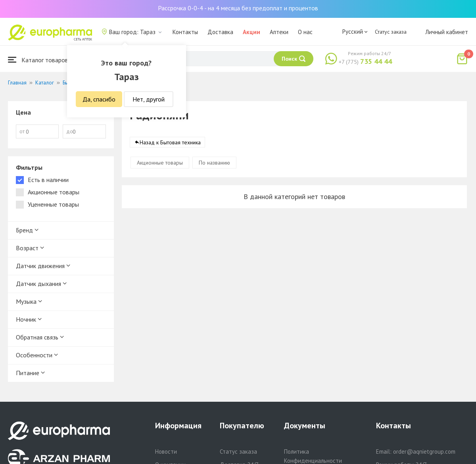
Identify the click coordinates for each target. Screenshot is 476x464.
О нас (305, 32)
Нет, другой (149, 99)
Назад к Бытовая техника (170, 142)
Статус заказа (391, 32)
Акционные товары (160, 163)
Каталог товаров (38, 60)
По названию (214, 163)
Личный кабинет (447, 32)
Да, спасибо (99, 99)
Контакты (185, 32)
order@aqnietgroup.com (424, 452)
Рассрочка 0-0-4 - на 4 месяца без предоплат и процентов (238, 8)
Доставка (220, 32)
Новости (166, 452)
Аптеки (279, 32)
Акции (251, 32)
